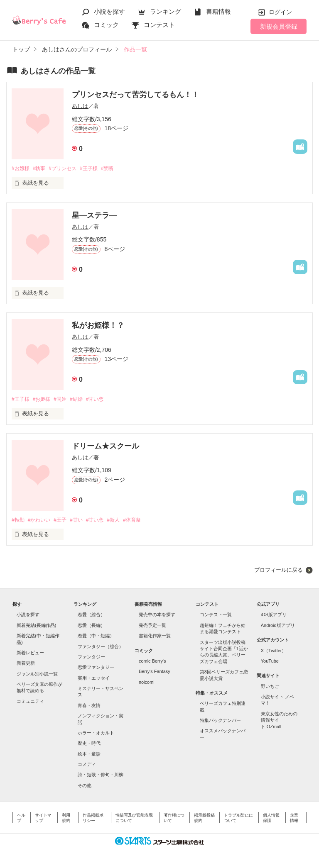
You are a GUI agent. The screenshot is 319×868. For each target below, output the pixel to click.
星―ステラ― (94, 216)
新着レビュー (30, 654)
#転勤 (18, 521)
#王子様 (97, 169)
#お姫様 (44, 400)
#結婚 (83, 400)
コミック (106, 25)
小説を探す (109, 11)
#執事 (42, 169)
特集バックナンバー (220, 722)
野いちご (270, 688)
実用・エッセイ (94, 680)
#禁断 (117, 169)
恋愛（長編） (91, 627)
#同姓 (65, 400)
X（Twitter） (274, 652)
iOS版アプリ (274, 617)
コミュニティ (30, 703)
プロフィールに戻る (279, 572)
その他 (85, 787)
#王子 (65, 521)
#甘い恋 (104, 400)
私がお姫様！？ (98, 326)
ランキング (166, 11)
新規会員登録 (279, 26)
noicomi (147, 684)
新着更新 (26, 665)
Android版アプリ (278, 627)
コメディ (87, 766)
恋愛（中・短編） (96, 637)
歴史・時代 (89, 745)
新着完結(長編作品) (36, 627)
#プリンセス (68, 169)
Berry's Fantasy (155, 673)
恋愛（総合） (91, 617)
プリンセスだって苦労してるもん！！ (135, 95)
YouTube (270, 663)
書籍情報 (218, 11)
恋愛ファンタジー (96, 669)
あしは (80, 106)
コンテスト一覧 (216, 617)
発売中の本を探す (157, 617)
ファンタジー (91, 658)
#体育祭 (145, 521)
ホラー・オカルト (96, 734)
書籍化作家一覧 (155, 637)
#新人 (124, 521)
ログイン (280, 12)
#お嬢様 (21, 169)
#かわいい (42, 521)
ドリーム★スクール (106, 447)
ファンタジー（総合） (101, 648)
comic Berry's (152, 663)
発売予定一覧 (152, 627)
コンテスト (159, 25)
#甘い (83, 521)
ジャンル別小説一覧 (37, 675)
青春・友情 (89, 707)
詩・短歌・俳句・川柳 (101, 777)
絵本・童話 (89, 756)
